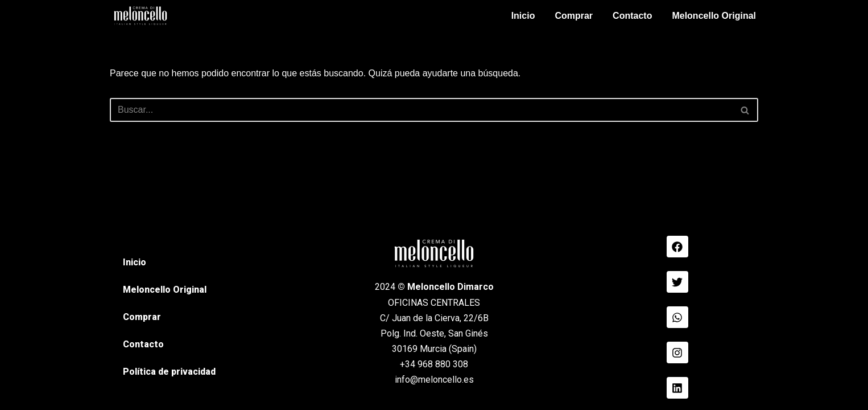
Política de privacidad (169, 372)
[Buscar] (421, 110)
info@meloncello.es (434, 380)
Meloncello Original (714, 16)
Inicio (523, 16)
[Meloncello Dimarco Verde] (140, 16)
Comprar (574, 16)
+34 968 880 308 (434, 364)
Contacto (632, 16)
